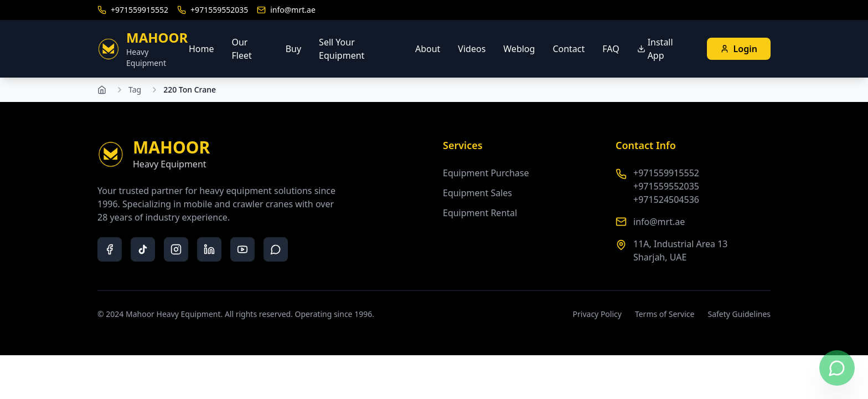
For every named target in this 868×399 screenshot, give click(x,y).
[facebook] (110, 249)
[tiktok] (143, 249)
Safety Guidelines (739, 314)
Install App (655, 49)
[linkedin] (209, 249)
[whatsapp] (276, 249)
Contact (569, 49)
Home (201, 49)
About (428, 49)
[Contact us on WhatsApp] (837, 368)
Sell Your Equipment (342, 49)
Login (739, 49)
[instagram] (176, 249)
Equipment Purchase (486, 173)
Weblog (519, 49)
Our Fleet (241, 49)
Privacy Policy (597, 314)
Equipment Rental (480, 213)
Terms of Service (665, 314)
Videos (472, 49)
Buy (293, 49)
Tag (135, 89)
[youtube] (242, 249)
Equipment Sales (477, 193)
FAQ (611, 49)
